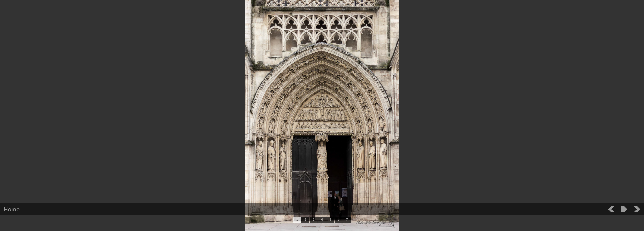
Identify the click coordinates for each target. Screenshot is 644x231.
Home (12, 209)
